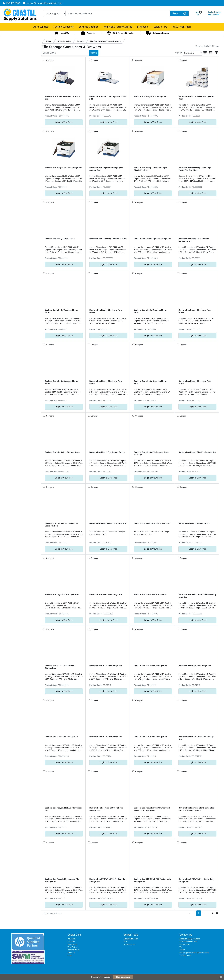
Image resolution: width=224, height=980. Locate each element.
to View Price (64, 122)
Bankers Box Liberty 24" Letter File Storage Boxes (194, 240)
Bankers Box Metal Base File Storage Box (108, 523)
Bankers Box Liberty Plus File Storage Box (197, 452)
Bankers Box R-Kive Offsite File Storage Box (196, 738)
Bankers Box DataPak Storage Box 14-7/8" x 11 (108, 98)
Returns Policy (73, 950)
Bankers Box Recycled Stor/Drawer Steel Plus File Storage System (152, 809)
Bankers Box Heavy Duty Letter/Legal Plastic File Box (150, 169)
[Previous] (194, 913)
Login (70, 955)
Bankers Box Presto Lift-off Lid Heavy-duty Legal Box (197, 596)
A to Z (126, 942)
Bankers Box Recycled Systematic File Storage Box (62, 880)
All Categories (129, 944)
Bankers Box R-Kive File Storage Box (106, 666)
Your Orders (72, 947)
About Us (71, 953)
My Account (215, 13)
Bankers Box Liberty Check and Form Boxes (61, 311)
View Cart (71, 939)
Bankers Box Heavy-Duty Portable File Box (108, 239)
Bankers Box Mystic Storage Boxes (194, 523)
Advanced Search (131, 939)
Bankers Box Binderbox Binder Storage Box (62, 98)
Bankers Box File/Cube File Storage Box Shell (196, 98)
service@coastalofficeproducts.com (42, 3)
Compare (50, 60)
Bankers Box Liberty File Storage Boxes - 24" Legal (152, 453)
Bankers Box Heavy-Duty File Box (60, 239)
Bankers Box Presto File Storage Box (106, 595)
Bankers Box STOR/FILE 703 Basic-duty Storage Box (196, 880)
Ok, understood (123, 977)
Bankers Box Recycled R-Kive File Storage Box (64, 809)
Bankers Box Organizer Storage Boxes (62, 595)
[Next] (212, 913)
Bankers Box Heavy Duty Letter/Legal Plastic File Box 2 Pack (195, 169)
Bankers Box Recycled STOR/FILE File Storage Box (106, 809)
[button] (197, 13)
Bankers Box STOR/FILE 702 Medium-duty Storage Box (153, 880)
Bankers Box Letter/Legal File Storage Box (153, 239)
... (208, 913)
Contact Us (186, 935)
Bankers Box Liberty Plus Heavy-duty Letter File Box (61, 524)
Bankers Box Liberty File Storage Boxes (62, 452)
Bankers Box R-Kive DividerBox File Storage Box (61, 667)
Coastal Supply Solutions (190, 939)
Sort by (178, 53)
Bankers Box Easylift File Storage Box (151, 96)
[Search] (118, 13)
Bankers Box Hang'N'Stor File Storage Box (64, 168)
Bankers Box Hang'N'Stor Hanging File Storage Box (106, 169)
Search (94, 53)
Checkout (71, 942)
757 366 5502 (11, 3)
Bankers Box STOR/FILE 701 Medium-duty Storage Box (108, 880)
